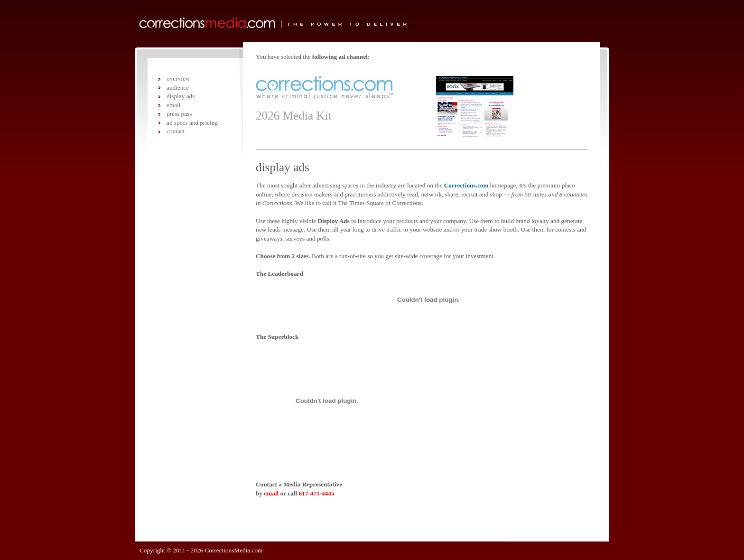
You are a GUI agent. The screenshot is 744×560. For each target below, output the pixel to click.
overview (178, 79)
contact (176, 131)
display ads (181, 96)
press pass (179, 114)
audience (178, 88)
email (271, 493)
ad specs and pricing (192, 123)
